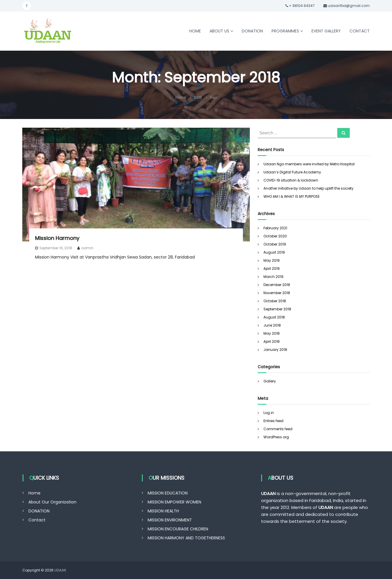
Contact (37, 520)
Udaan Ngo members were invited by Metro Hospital (309, 164)
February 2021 (275, 228)
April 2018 (272, 341)
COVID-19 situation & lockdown (291, 180)
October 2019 (275, 244)
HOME (195, 31)
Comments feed (278, 429)
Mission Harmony (57, 238)
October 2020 (275, 236)
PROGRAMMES (285, 31)
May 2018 (272, 333)
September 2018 (277, 309)
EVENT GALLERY (326, 31)
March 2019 (273, 277)
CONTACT (360, 31)
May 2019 (272, 260)
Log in (269, 413)
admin (87, 248)
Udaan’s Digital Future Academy (292, 172)
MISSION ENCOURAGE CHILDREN (178, 529)
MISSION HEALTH (163, 511)
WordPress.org (276, 437)
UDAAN (60, 570)
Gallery (270, 381)
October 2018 (275, 301)
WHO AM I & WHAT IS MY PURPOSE (292, 196)
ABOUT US (219, 31)
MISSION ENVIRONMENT (170, 520)
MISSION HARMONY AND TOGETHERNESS (186, 538)
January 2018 (275, 350)
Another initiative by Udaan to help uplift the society (308, 188)
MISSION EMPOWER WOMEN (174, 502)
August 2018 (274, 317)
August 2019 (274, 252)
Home (34, 493)
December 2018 (277, 285)
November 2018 (277, 293)
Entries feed (273, 421)
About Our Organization (52, 502)
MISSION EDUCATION (168, 493)
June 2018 (272, 325)
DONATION (252, 31)
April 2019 (272, 269)
